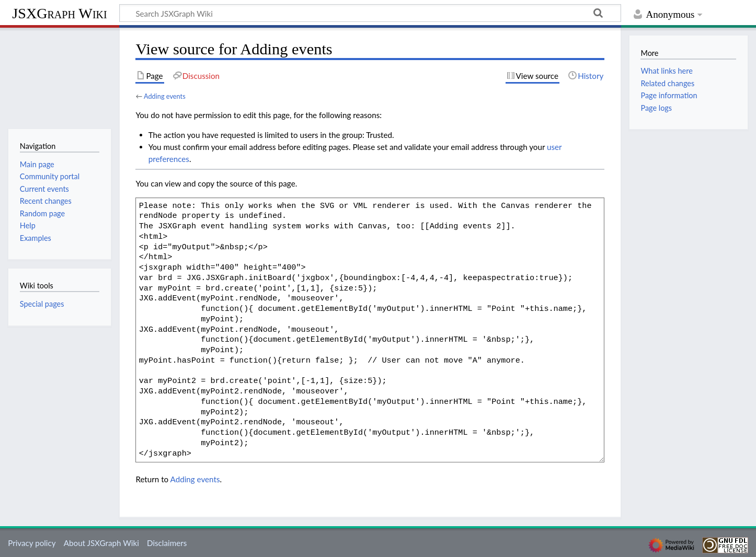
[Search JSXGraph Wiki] (370, 13)
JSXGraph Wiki (59, 13)
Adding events (165, 96)
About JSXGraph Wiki (101, 543)
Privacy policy (32, 543)
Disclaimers (167, 543)
